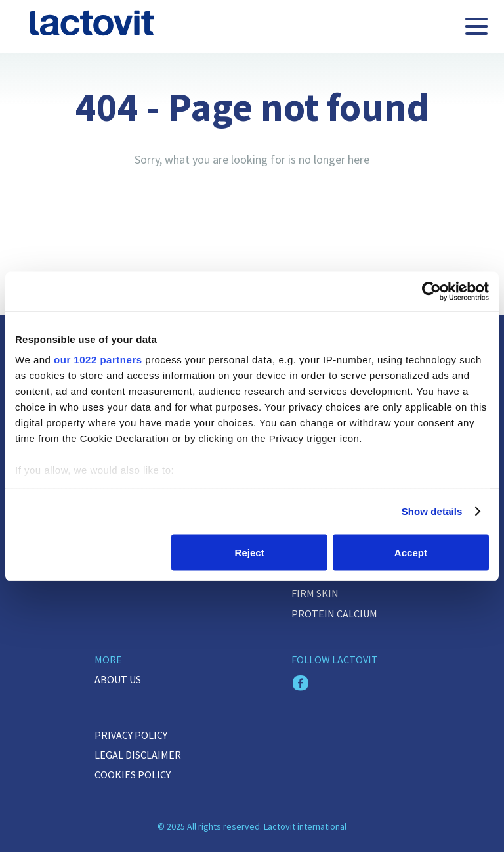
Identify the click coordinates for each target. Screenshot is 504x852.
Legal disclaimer (138, 755)
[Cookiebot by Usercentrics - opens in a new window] (431, 291)
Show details (432, 511)
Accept (411, 552)
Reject (250, 552)
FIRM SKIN (315, 593)
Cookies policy (133, 774)
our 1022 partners (98, 360)
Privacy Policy (131, 735)
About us (118, 679)
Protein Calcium (334, 614)
